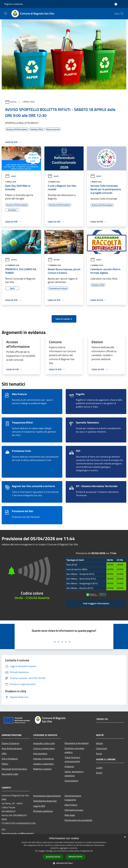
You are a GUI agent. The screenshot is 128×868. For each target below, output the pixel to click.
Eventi (99, 773)
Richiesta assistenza (43, 811)
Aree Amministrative (12, 748)
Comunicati (102, 748)
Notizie (11, 260)
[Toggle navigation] (6, 13)
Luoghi (99, 768)
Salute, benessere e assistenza (74, 774)
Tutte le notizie (64, 319)
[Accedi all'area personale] (116, 4)
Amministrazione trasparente (73, 798)
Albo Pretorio (71, 805)
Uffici (4, 754)
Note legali (70, 815)
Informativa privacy (74, 810)
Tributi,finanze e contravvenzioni (72, 759)
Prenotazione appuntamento (47, 796)
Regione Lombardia (13, 4)
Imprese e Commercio (44, 759)
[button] (64, 863)
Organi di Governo (10, 743)
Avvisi (13, 102)
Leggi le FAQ (39, 806)
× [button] (125, 837)
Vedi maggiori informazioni (96, 603)
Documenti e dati (10, 774)
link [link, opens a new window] (91, 851)
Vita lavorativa (40, 754)
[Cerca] (122, 14)
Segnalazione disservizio (45, 801)
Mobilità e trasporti (42, 769)
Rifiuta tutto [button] (75, 857)
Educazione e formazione (77, 743)
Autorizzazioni (71, 781)
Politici (5, 764)
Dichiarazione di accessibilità (78, 820)
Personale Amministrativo (14, 769)
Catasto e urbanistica (43, 764)
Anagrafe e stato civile (44, 743)
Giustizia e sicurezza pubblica (74, 750)
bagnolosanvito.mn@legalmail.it (18, 833)
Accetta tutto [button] (53, 857)
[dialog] (64, 851)
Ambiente (69, 766)
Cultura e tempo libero (44, 748)
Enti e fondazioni (10, 759)
